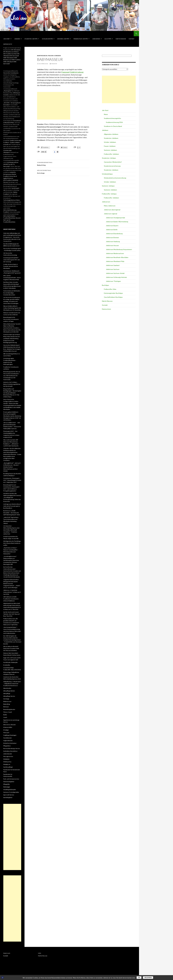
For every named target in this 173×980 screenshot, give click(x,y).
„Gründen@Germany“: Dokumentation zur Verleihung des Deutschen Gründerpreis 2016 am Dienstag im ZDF (11, 560)
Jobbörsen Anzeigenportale (115, 218)
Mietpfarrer (7, 764)
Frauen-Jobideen (54, 56)
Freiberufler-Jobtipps (81, 39)
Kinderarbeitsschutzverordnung (115, 178)
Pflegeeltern (7, 746)
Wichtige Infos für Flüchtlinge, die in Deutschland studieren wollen (12, 543)
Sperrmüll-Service (9, 795)
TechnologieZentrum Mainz (12, 200)
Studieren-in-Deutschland (113, 126)
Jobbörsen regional (110, 214)
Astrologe (63, 172)
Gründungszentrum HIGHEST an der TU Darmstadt (11, 164)
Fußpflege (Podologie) (10, 735)
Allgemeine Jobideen (111, 134)
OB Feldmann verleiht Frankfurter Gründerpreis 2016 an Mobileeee (11, 599)
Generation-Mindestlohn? (113, 162)
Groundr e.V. (7, 144)
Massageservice (8, 756)
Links (40, 953)
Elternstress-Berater (10, 725)
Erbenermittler (8, 727)
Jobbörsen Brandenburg (114, 234)
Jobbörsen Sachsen (113, 269)
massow (54, 64)
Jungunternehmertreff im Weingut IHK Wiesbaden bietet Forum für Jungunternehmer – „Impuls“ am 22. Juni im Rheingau (12, 584)
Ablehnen (148, 978)
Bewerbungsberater (9, 709)
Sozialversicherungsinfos (112, 118)
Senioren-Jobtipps (63, 39)
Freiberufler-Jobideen (111, 154)
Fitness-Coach (8, 712)
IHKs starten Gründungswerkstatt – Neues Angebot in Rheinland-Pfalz (12, 278)
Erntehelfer (7, 665)
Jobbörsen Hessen (112, 245)
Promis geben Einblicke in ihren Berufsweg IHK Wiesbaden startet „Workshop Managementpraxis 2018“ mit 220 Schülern (12, 416)
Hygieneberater (8, 741)
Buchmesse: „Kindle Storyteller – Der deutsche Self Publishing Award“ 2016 (12, 513)
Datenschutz (8, 44)
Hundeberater (8, 738)
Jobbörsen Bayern (112, 226)
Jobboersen (96, 39)
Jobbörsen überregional (112, 210)
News (106, 114)
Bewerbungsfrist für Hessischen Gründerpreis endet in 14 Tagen (11, 319)
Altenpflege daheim (9, 691)
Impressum (7, 953)
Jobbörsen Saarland (113, 265)
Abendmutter (7, 688)
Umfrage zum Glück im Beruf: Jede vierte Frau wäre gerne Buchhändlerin (12, 506)
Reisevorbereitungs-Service (12, 748)
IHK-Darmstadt (14, 56)
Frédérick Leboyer (77, 72)
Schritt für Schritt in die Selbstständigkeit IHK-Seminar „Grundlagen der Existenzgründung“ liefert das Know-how (12, 497)
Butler (5, 715)
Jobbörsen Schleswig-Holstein (116, 277)
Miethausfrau (7, 762)
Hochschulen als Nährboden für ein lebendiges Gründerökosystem (12, 293)
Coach (5, 717)
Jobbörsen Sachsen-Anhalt (115, 273)
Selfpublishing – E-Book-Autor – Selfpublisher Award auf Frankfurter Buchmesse (12, 684)
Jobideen (17, 39)
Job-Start (7, 39)
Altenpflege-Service (9, 696)
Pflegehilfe (7, 784)
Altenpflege (7, 693)
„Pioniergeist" (7, 91)
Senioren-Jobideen (110, 150)
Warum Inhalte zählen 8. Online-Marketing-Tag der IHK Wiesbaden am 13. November (12, 308)
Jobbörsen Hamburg (113, 241)
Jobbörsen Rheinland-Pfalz (115, 261)
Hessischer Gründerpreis (11, 73)
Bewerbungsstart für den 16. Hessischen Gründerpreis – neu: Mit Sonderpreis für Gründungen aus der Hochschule (12, 376)
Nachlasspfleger (8, 767)
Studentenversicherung (112, 166)
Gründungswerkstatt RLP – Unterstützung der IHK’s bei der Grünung (12, 260)
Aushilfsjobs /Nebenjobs (10, 662)
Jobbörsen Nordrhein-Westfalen (117, 257)
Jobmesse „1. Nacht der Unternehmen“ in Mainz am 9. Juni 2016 (12, 592)
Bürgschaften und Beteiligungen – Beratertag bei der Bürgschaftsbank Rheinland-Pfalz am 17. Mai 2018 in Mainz (12, 393)
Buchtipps (108, 39)
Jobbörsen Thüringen (113, 281)
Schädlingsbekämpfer (10, 790)
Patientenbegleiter (9, 782)
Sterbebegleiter (8, 797)
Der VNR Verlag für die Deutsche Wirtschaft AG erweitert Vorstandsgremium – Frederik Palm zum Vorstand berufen (12, 640)
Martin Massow (121, 39)
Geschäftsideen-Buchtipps (113, 297)
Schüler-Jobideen (110, 142)
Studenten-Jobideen (111, 138)
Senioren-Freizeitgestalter (11, 792)
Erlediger (6, 730)
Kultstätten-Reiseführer (10, 751)
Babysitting (63, 164)
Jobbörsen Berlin (112, 230)
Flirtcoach (6, 733)
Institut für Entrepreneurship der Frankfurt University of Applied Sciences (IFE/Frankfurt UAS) (10, 176)
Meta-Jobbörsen (110, 206)
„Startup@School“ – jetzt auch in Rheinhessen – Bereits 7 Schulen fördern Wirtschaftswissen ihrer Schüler (12, 467)
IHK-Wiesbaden (16, 50)
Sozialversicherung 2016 (114, 122)
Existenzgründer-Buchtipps (113, 293)
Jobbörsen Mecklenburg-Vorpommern (119, 249)
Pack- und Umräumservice (11, 779)
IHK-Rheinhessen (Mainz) (11, 52)
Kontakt (132, 39)
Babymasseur (42, 56)
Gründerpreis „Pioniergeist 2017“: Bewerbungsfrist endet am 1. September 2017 (12, 480)
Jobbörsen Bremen (112, 237)
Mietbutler (6, 759)
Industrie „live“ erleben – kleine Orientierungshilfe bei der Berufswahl (12, 384)
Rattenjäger (7, 787)
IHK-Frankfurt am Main (10, 54)
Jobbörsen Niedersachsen (115, 253)
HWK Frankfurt (16, 60)
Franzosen (65, 72)
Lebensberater (8, 754)
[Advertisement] (54, 106)
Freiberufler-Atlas (110, 289)
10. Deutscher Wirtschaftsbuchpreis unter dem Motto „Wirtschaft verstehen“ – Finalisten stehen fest (11, 530)
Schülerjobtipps (47, 39)
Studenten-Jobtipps (31, 39)
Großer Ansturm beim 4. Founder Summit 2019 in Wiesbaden (11, 266)
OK (139, 978)
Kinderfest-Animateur (10, 743)
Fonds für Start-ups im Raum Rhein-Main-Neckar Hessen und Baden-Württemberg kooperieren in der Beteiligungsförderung (12, 338)
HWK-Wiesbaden (8, 58)
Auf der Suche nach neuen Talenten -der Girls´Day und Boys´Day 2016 (11, 614)
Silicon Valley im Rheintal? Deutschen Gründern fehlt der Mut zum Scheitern (11, 648)
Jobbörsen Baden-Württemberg (117, 222)
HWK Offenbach (8, 62)
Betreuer (6, 707)
